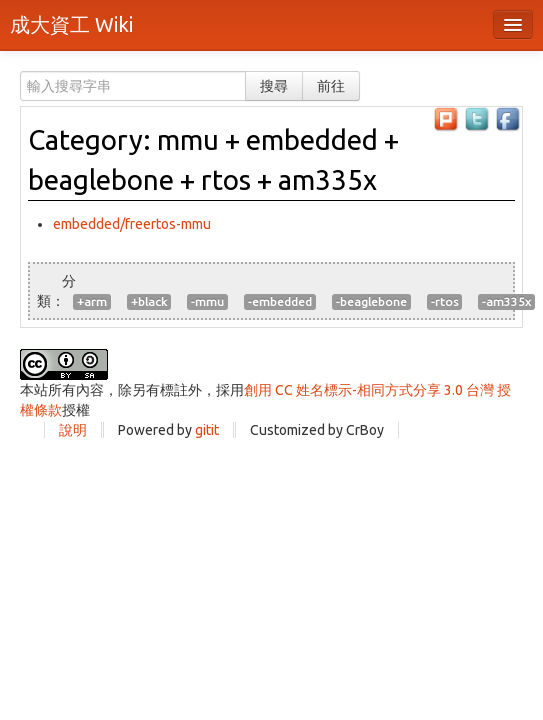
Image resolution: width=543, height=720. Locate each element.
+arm (92, 301)
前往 (331, 86)
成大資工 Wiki (71, 24)
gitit (207, 430)
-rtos (444, 301)
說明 (73, 430)
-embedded (280, 301)
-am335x (506, 301)
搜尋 (274, 86)
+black (149, 301)
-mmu (207, 301)
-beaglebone (371, 301)
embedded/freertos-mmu (132, 224)
